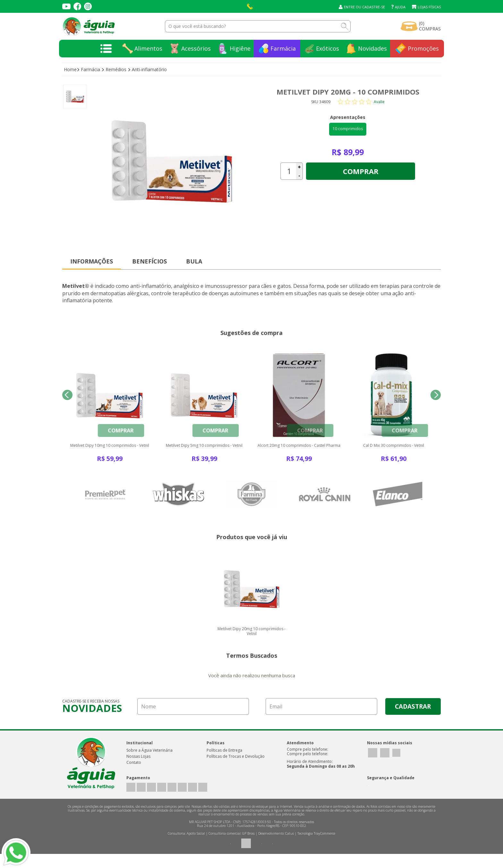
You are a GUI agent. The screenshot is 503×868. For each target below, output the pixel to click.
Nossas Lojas (138, 770)
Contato (134, 776)
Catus (290, 847)
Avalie (379, 102)
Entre (349, 7)
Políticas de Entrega (224, 764)
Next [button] (436, 399)
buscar (345, 26)
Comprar (361, 171)
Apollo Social (196, 847)
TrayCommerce (324, 847)
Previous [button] (67, 399)
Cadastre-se (374, 7)
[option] (75, 96)
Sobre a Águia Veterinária (149, 764)
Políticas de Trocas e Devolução (236, 770)
